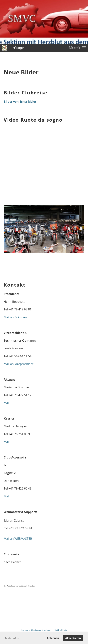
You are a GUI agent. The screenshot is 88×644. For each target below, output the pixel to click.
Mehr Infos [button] (12, 638)
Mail (7, 403)
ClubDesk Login (61, 630)
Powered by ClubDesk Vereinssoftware (36, 630)
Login (19, 48)
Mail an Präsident (16, 317)
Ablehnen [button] (53, 638)
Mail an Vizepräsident (19, 364)
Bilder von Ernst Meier (20, 102)
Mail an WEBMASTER (18, 539)
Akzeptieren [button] (73, 638)
